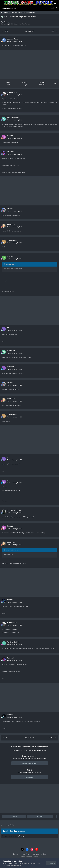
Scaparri (10, 136)
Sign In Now (29, 777)
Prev (7, 31)
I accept (51, 863)
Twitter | (15, 12)
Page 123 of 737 (30, 31)
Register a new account (30, 763)
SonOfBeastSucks (14, 510)
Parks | (10, 12)
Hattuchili (11, 600)
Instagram (32, 12)
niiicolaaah (11, 351)
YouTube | (26, 12)
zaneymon (11, 224)
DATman (10, 208)
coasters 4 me (12, 39)
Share (14, 817)
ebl (8, 328)
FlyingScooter (12, 92)
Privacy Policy (25, 854)
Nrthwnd (10, 152)
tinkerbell (11, 367)
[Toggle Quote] (5, 264)
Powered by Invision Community (29, 857)
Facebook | (20, 12)
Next (52, 31)
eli (8, 480)
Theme (16, 854)
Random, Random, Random (22, 24)
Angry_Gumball (13, 118)
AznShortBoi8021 (14, 642)
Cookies (43, 854)
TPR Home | (4, 12)
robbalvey (6, 22)
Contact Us (35, 854)
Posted (15, 42)
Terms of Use (7, 863)
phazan (10, 256)
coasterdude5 (12, 240)
